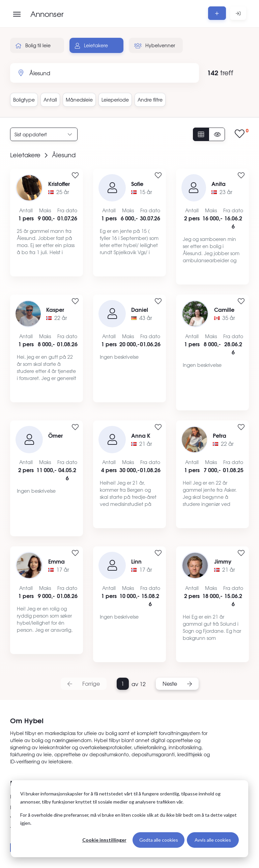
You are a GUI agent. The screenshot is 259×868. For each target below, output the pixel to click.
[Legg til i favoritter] (75, 175)
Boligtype (24, 100)
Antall (50, 100)
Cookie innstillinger (104, 840)
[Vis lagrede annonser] (242, 134)
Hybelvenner (155, 45)
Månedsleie (79, 100)
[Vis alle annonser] (201, 134)
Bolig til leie (33, 45)
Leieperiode (115, 100)
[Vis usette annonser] (217, 134)
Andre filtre (150, 100)
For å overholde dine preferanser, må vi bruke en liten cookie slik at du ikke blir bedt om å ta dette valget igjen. (128, 819)
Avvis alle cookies (213, 840)
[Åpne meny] (17, 14)
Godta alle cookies (159, 840)
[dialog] (129, 819)
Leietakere (91, 45)
